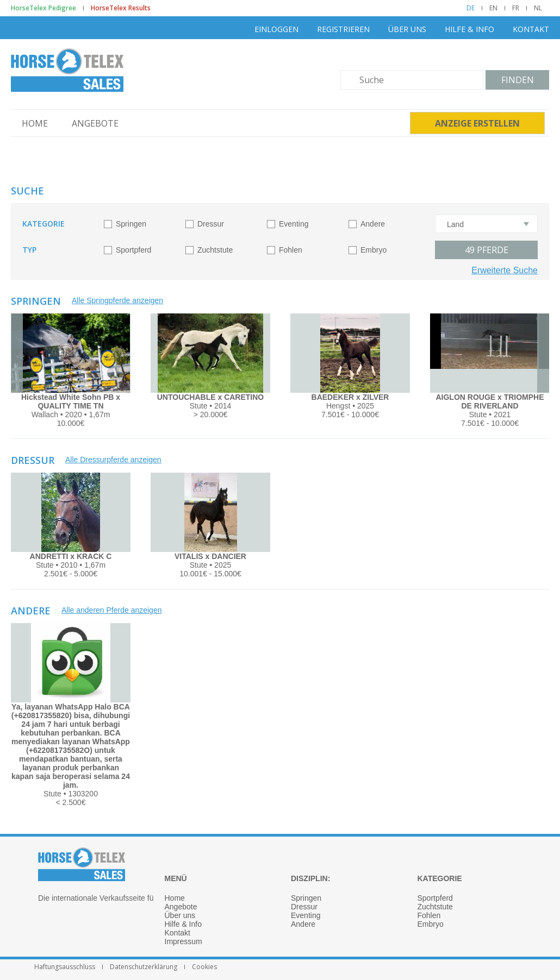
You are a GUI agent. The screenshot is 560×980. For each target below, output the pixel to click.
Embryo (374, 250)
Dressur (211, 224)
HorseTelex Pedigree (43, 8)
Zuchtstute (215, 250)
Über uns (407, 29)
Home (35, 123)
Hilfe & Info (469, 29)
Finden (518, 80)
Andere (373, 224)
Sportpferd (133, 250)
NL (538, 8)
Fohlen (291, 250)
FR (516, 8)
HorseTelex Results (121, 8)
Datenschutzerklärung (144, 967)
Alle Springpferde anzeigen (117, 300)
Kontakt (531, 29)
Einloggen (276, 29)
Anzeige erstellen (477, 123)
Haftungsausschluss (65, 967)
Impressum (183, 941)
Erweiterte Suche (505, 270)
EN (493, 8)
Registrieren (343, 29)
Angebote (95, 123)
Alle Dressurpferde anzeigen (113, 460)
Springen (131, 224)
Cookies (204, 967)
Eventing (294, 224)
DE (471, 8)
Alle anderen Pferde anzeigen (111, 610)
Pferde (487, 250)
